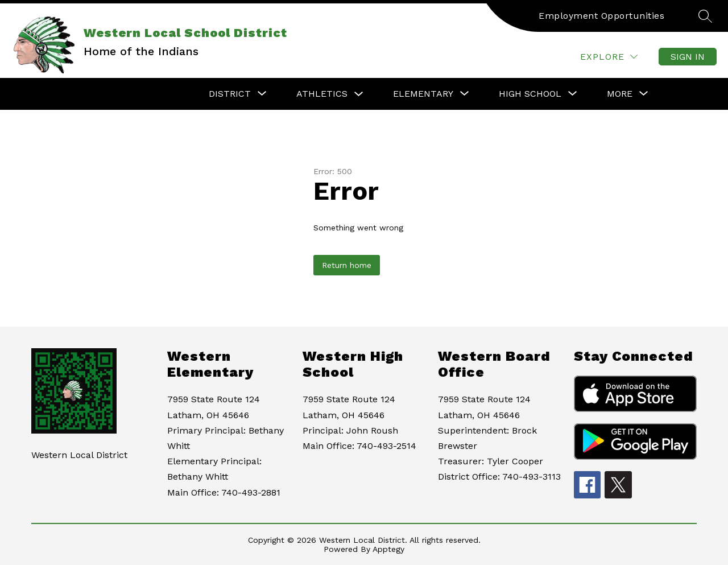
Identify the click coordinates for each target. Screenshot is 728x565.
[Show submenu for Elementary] (423, 94)
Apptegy (388, 549)
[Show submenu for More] (620, 94)
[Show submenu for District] (230, 94)
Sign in (688, 57)
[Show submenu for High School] (530, 94)
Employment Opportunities (601, 16)
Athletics (322, 94)
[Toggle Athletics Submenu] (359, 94)
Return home (347, 265)
